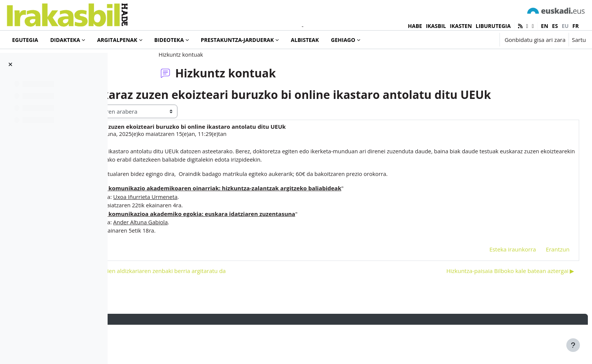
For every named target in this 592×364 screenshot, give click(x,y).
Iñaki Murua (162, 171)
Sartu (579, 40)
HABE (415, 26)
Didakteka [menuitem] (65, 40)
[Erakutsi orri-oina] (573, 345)
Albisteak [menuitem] (305, 40)
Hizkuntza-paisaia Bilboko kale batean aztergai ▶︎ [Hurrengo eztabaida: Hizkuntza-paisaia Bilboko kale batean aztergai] (496, 310)
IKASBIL (436, 26)
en (545, 26)
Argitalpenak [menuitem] (117, 40)
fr (576, 26)
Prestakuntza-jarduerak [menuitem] (237, 40)
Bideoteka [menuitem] (169, 40)
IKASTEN (461, 26)
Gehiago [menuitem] (343, 40)
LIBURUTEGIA (493, 26)
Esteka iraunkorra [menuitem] (499, 288)
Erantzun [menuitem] (543, 288)
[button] (470, 40)
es (555, 26)
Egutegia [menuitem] (25, 40)
